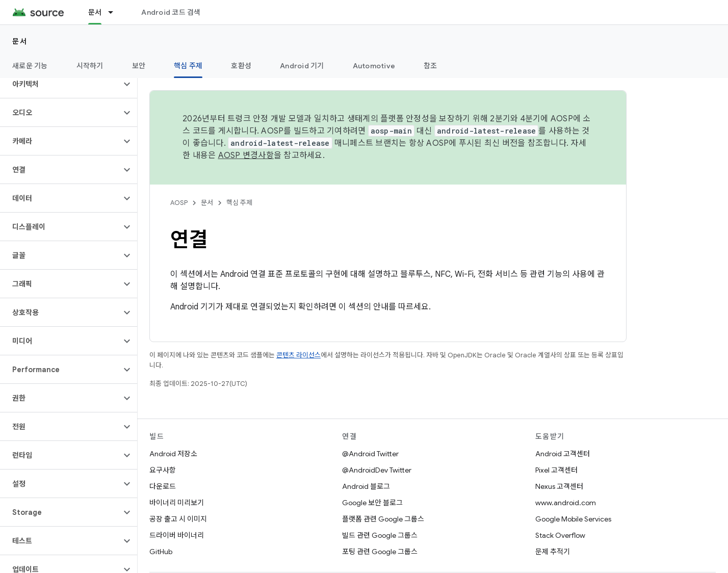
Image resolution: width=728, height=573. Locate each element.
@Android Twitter (370, 454)
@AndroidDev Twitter (377, 470)
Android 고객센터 (563, 454)
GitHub (161, 552)
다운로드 (163, 486)
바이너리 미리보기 (177, 503)
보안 (139, 66)
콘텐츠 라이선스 (298, 355)
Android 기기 (302, 66)
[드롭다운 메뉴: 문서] (115, 12)
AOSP (179, 203)
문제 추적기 (553, 552)
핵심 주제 (239, 203)
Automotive (374, 66)
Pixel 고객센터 (556, 470)
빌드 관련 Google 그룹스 (380, 535)
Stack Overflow (560, 535)
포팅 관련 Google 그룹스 (380, 552)
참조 (431, 66)
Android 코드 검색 (171, 12)
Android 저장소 (173, 454)
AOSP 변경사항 (246, 155)
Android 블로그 (366, 486)
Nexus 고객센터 (559, 486)
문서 (20, 41)
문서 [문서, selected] (95, 12)
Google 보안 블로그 (372, 503)
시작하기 (90, 66)
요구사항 (163, 470)
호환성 (241, 66)
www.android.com (566, 503)
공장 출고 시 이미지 (178, 519)
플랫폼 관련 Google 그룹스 (383, 519)
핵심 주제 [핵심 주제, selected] (188, 66)
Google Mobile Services (573, 519)
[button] (60, 84)
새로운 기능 (30, 66)
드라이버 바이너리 (177, 535)
